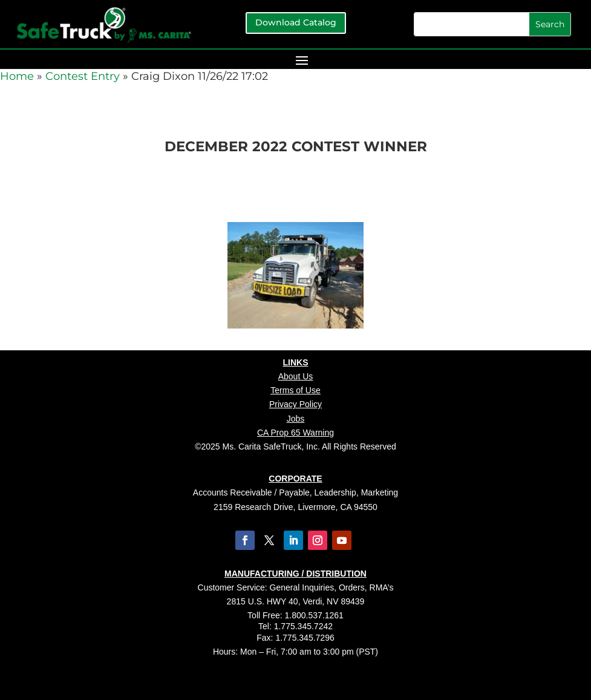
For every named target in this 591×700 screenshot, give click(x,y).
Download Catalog (296, 22)
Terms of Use (295, 390)
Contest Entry (83, 76)
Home (17, 76)
